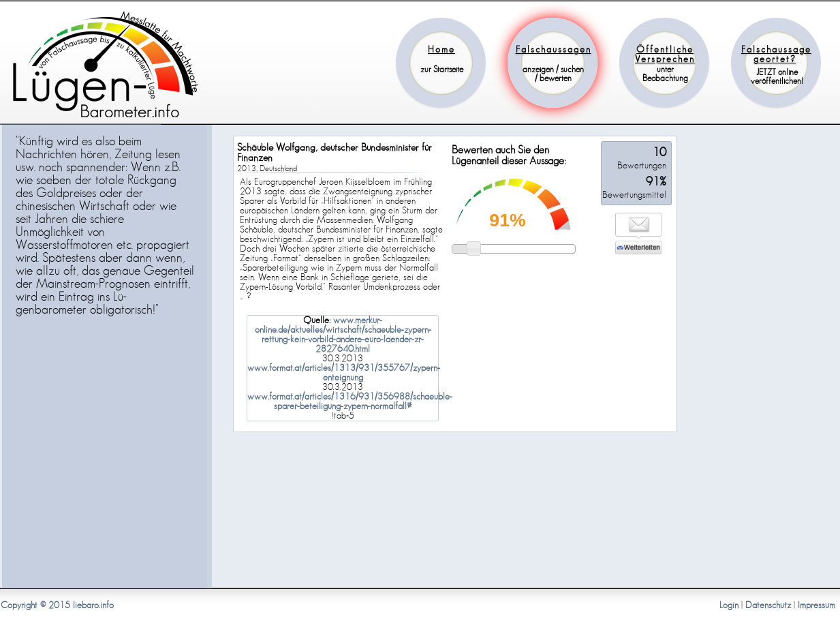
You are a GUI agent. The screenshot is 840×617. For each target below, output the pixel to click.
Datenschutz (768, 605)
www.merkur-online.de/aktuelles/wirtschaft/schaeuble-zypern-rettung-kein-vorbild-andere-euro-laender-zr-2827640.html (343, 335)
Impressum (816, 605)
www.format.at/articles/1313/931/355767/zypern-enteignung (344, 373)
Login (729, 605)
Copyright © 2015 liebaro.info (57, 605)
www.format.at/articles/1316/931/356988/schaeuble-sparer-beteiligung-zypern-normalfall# (350, 402)
